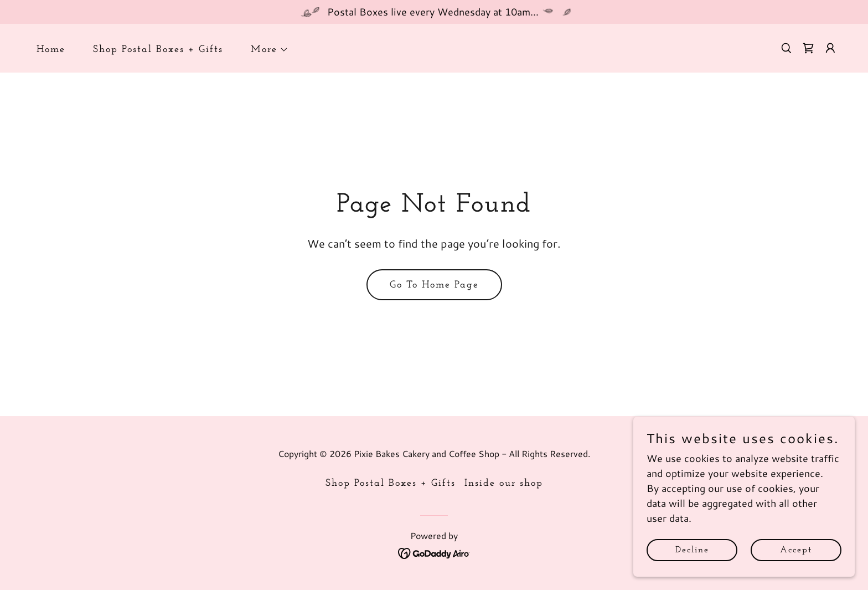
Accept (796, 566)
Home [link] (51, 50)
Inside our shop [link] (504, 483)
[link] (808, 48)
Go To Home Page (434, 285)
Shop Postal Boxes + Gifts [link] (158, 50)
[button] (265, 50)
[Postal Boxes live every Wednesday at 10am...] (434, 12)
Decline (692, 566)
